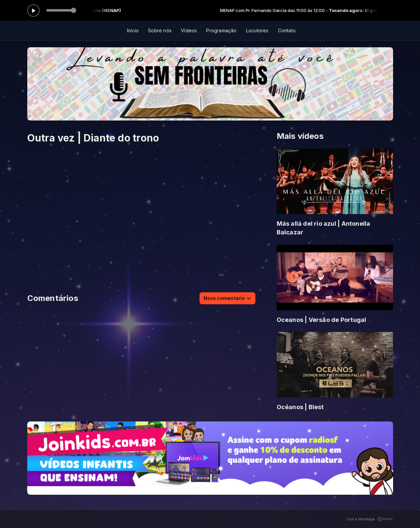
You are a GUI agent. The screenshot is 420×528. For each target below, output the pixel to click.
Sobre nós (160, 30)
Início (133, 30)
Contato (287, 30)
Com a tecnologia (370, 519)
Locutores (257, 30)
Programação (221, 30)
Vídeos (189, 30)
